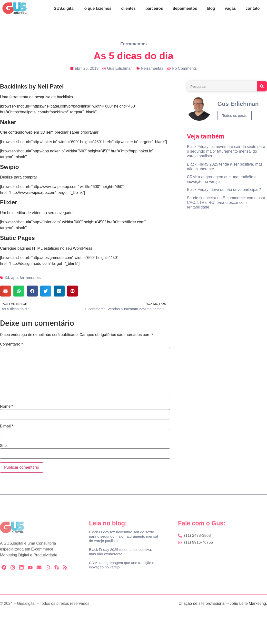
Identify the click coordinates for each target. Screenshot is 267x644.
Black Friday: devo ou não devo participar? (224, 190)
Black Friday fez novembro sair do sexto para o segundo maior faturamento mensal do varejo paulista (226, 151)
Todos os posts (235, 115)
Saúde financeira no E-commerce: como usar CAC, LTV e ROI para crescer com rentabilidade (226, 203)
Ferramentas (133, 44)
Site (3, 446)
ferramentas (30, 278)
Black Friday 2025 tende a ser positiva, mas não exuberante (120, 552)
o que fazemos (98, 8)
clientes (129, 8)
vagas (230, 8)
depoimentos (185, 8)
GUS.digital (64, 8)
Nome (7, 406)
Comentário (11, 344)
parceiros (154, 8)
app (15, 278)
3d (7, 278)
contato (253, 8)
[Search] (262, 86)
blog (211, 8)
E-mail (7, 426)
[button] (5, 291)
